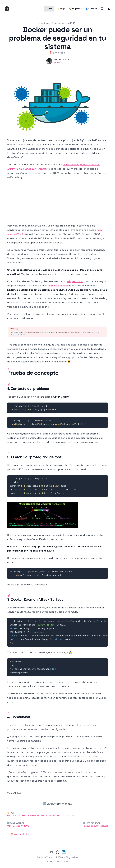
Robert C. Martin (90, 165)
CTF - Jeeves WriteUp (18, 826)
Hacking (12, 816)
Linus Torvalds (71, 165)
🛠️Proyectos (75, 9)
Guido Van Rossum (35, 169)
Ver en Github (14, 793)
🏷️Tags (61, 9)
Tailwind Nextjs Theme (58, 862)
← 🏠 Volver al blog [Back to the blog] (18, 834)
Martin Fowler (15, 169)
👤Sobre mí (91, 9)
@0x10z (58, 63)
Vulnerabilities (36, 816)
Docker (22, 816)
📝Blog (49, 9)
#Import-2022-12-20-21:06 (60, 816)
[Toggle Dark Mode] (110, 9)
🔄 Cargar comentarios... (58, 804)
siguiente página (58, 286)
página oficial (75, 281)
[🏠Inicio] (8, 9)
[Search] (102, 9)
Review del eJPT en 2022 (95, 826)
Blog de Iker (72, 857)
